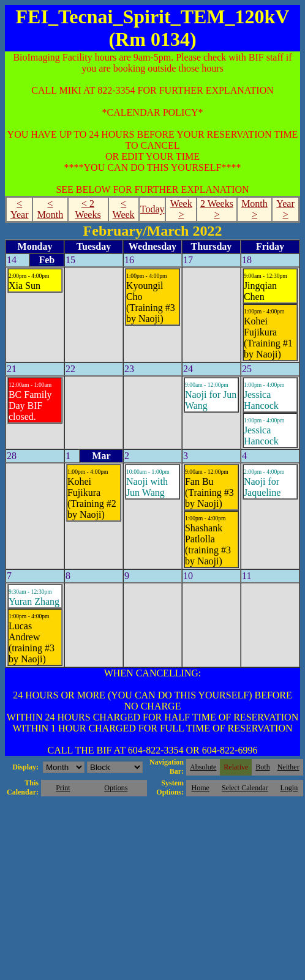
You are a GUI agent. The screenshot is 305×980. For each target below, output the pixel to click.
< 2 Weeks (88, 209)
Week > (181, 209)
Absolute (203, 767)
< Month (51, 209)
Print (63, 788)
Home (201, 788)
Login (289, 788)
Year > (285, 209)
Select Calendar (245, 788)
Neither (288, 767)
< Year (19, 209)
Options (116, 788)
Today (152, 209)
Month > (254, 209)
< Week (124, 209)
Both (262, 767)
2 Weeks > (217, 209)
